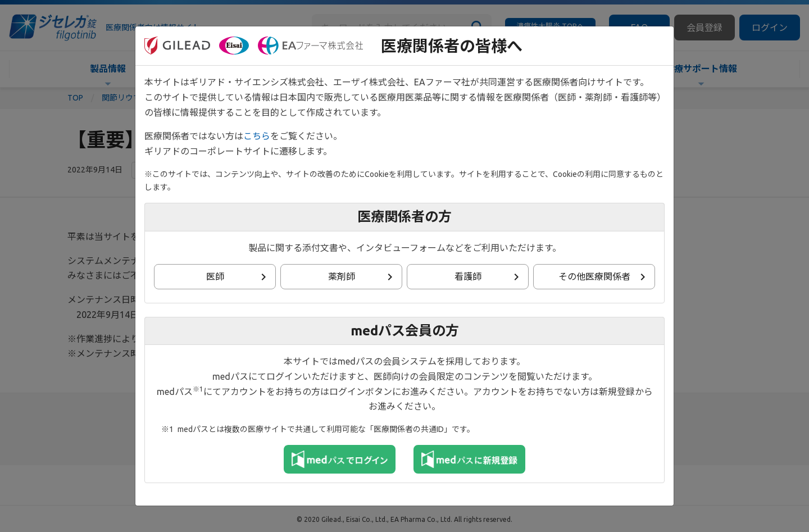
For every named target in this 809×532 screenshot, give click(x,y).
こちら (257, 136)
